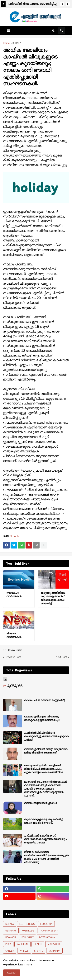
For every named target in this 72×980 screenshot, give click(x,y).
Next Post (61, 657)
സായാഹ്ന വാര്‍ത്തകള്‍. (14, 594)
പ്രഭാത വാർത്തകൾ (14, 635)
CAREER (10, 951)
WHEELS (24, 951)
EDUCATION (46, 924)
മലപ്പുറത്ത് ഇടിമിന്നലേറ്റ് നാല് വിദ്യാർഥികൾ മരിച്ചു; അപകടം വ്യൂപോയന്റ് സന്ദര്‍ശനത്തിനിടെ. (44, 769)
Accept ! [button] (12, 973)
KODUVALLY (28, 937)
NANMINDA (54, 951)
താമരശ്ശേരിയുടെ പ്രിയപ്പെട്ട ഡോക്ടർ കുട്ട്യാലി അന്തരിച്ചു (42, 718)
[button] (62, 4)
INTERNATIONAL (48, 937)
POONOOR (11, 937)
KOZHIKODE (28, 931)
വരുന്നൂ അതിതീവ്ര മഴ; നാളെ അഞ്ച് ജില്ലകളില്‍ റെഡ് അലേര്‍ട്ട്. (53, 598)
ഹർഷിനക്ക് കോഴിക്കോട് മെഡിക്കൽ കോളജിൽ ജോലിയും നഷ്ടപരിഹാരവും (46, 839)
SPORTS (39, 951)
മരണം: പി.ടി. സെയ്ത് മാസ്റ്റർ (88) (45, 700)
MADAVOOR (54, 944)
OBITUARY (11, 931)
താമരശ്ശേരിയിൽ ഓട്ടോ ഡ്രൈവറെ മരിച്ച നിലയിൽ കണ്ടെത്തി (46, 751)
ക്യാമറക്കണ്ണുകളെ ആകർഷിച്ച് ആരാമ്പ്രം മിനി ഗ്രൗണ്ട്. (44, 821)
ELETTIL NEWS (27, 924)
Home (6, 43)
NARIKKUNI (22, 944)
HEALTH (38, 944)
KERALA (17, 43)
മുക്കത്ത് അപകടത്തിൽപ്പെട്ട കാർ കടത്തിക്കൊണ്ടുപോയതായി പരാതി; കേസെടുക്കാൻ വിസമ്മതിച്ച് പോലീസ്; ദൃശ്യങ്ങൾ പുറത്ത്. (46, 789)
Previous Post (13, 657)
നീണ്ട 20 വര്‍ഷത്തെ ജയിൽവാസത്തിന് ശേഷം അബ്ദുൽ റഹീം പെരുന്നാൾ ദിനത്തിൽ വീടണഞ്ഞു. (46, 857)
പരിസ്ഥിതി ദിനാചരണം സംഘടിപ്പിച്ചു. (33, 4)
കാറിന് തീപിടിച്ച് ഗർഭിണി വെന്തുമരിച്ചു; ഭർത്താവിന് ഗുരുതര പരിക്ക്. (46, 737)
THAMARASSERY (49, 931)
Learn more (25, 964)
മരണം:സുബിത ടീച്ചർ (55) (41, 803)
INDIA (8, 944)
